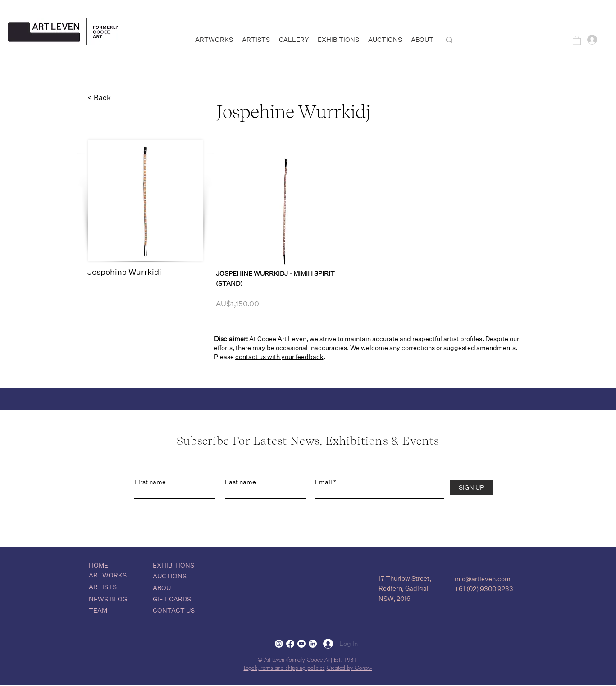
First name (150, 482)
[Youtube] (301, 644)
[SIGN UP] (471, 488)
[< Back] (117, 98)
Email (324, 482)
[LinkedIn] (313, 644)
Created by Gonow (349, 668)
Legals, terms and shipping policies (284, 668)
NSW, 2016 (395, 599)
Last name (240, 482)
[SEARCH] (487, 40)
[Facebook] (290, 644)
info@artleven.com (483, 579)
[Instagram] (279, 644)
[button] (577, 40)
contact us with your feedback (279, 357)
